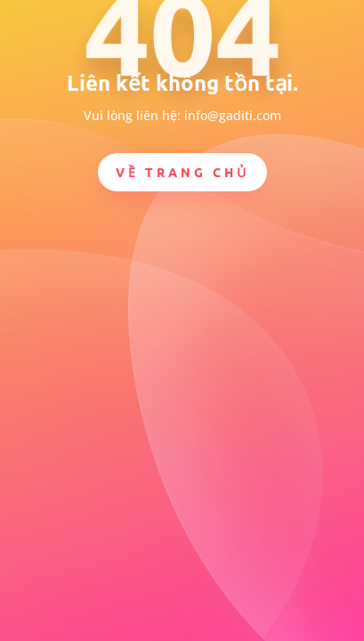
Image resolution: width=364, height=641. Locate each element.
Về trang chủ (182, 172)
